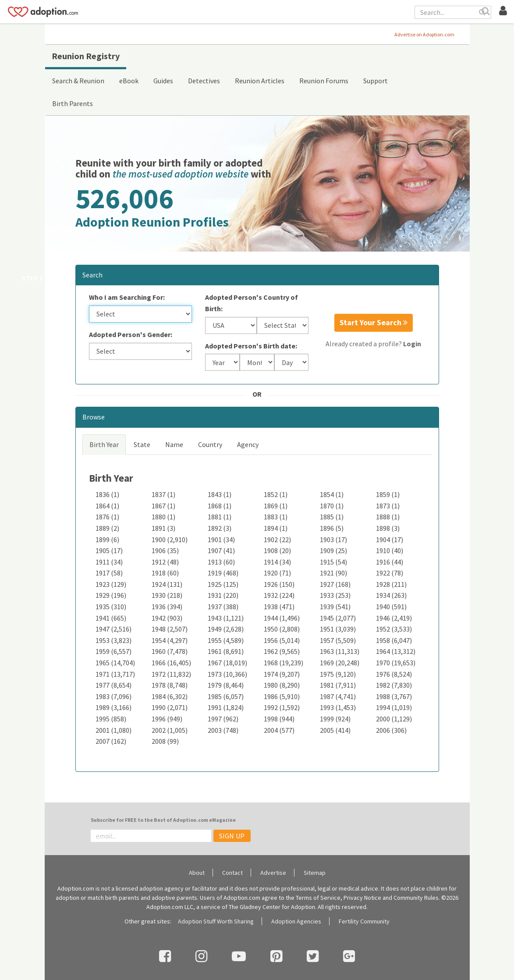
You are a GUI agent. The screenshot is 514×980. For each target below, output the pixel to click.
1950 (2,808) (282, 629)
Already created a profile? (373, 344)
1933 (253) (335, 595)
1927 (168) (335, 584)
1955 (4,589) (226, 640)
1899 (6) (107, 540)
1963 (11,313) (340, 651)
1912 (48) (165, 562)
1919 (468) (223, 573)
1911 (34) (109, 562)
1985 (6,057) (226, 696)
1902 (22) (277, 540)
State (142, 444)
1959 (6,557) (113, 651)
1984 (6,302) (170, 696)
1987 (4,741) (338, 696)
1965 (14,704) (115, 663)
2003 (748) (223, 730)
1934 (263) (391, 595)
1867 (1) (163, 506)
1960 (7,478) (170, 651)
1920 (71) (277, 573)
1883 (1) (276, 517)
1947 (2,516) (113, 629)
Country (210, 444)
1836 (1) (107, 494)
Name (174, 444)
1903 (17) (333, 540)
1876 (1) (107, 517)
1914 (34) (277, 562)
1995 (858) (111, 719)
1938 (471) (279, 607)
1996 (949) (167, 719)
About (197, 873)
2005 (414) (335, 730)
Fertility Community (364, 921)
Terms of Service (318, 898)
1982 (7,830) (394, 685)
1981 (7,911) (338, 685)
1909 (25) (333, 550)
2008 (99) (165, 741)
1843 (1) (220, 494)
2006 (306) (391, 730)
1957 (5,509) (338, 640)
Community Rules (416, 898)
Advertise (273, 873)
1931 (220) (223, 595)
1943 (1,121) (226, 618)
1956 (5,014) (282, 640)
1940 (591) (391, 607)
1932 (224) (279, 595)
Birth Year (104, 444)
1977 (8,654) (113, 685)
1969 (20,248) (340, 663)
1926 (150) (279, 584)
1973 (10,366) (227, 674)
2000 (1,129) (394, 719)
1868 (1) (220, 506)
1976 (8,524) (394, 674)
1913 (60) (221, 562)
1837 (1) (163, 494)
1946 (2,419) (394, 618)
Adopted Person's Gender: (131, 334)
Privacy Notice (362, 898)
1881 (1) (220, 517)
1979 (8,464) (226, 685)
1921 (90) (333, 573)
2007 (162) (111, 741)
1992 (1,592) (282, 707)
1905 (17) (109, 550)
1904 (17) (390, 540)
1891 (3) (163, 528)
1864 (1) (107, 506)
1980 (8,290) (282, 685)
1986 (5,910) (282, 696)
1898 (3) (388, 528)
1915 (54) (333, 562)
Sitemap (315, 873)
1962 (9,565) (282, 651)
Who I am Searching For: (127, 297)
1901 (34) (221, 540)
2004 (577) (279, 730)
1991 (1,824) (226, 707)
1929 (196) (111, 595)
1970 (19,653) (396, 663)
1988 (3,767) (394, 696)
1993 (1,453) (338, 707)
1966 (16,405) (171, 663)
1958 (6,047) (394, 640)
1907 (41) (221, 550)
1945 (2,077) (338, 618)
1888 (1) (388, 517)
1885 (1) (332, 517)
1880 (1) (163, 517)
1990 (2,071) (170, 707)
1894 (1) (276, 528)
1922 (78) (390, 573)
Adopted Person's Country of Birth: (252, 303)
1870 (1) (332, 506)
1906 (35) (165, 550)
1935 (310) (111, 607)
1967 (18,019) (227, 663)
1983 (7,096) (113, 696)
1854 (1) (332, 494)
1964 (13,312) (396, 651)
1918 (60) (165, 573)
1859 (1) (388, 494)
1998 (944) (279, 719)
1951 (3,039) (338, 629)
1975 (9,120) (338, 674)
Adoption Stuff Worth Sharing (216, 921)
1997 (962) (223, 719)
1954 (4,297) (170, 640)
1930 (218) (167, 595)
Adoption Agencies (296, 921)
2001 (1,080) (113, 730)
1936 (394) (167, 607)
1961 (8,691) (226, 651)
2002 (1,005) (170, 730)
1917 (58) (109, 573)
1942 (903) (167, 618)
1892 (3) (220, 528)
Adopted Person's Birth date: (251, 346)
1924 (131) (167, 584)
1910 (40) (390, 550)
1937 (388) (223, 607)
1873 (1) (388, 506)
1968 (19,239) (284, 663)
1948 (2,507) (170, 629)
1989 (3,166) (113, 707)
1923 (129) (111, 584)
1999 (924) (335, 719)
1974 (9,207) (282, 674)
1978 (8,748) (170, 685)
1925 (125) (223, 584)
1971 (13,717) (115, 674)
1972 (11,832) (171, 674)
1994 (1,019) (394, 707)
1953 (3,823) (113, 640)
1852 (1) (276, 494)
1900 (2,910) (170, 540)
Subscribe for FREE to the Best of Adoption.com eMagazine (163, 820)
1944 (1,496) (282, 618)
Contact (232, 873)
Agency (248, 444)
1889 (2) (107, 528)
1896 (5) (332, 528)
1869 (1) (276, 506)
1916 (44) (390, 562)
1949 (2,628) (226, 629)
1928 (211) (391, 584)
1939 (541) (335, 607)
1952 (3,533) (394, 629)
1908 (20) (277, 550)
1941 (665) (111, 618)
